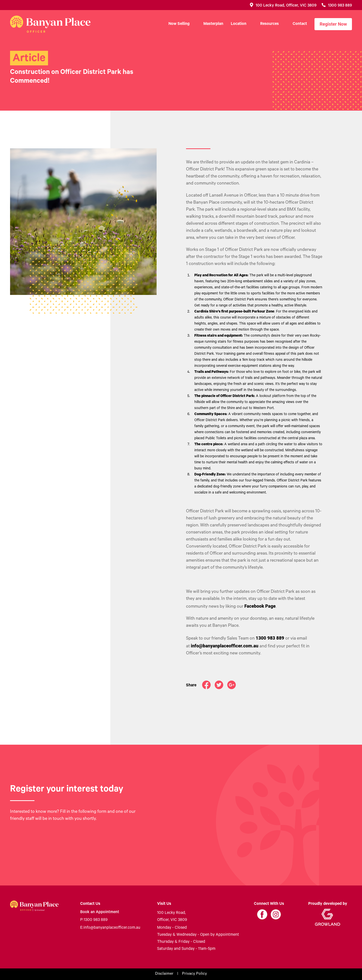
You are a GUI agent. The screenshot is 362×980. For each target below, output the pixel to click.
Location (239, 24)
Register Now (333, 24)
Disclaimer (164, 974)
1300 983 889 (94, 920)
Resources (269, 24)
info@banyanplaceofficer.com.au (110, 928)
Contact (300, 24)
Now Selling (179, 24)
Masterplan (213, 24)
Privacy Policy (194, 974)
